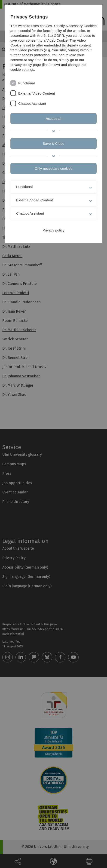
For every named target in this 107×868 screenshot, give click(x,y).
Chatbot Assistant (32, 103)
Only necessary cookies (53, 168)
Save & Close (54, 143)
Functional (26, 83)
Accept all (53, 119)
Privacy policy (53, 230)
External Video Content (37, 93)
